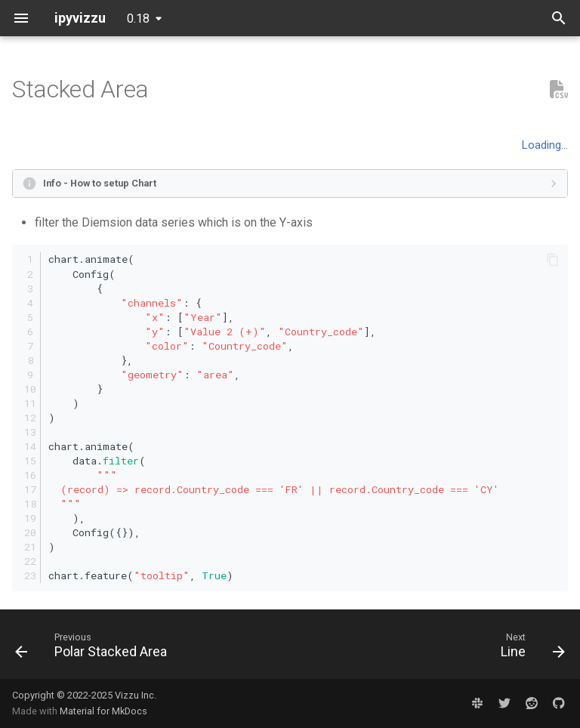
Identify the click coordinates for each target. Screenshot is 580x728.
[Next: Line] (530, 649)
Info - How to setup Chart (100, 183)
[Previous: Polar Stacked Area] (94, 649)
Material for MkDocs (103, 711)
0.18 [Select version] (138, 19)
